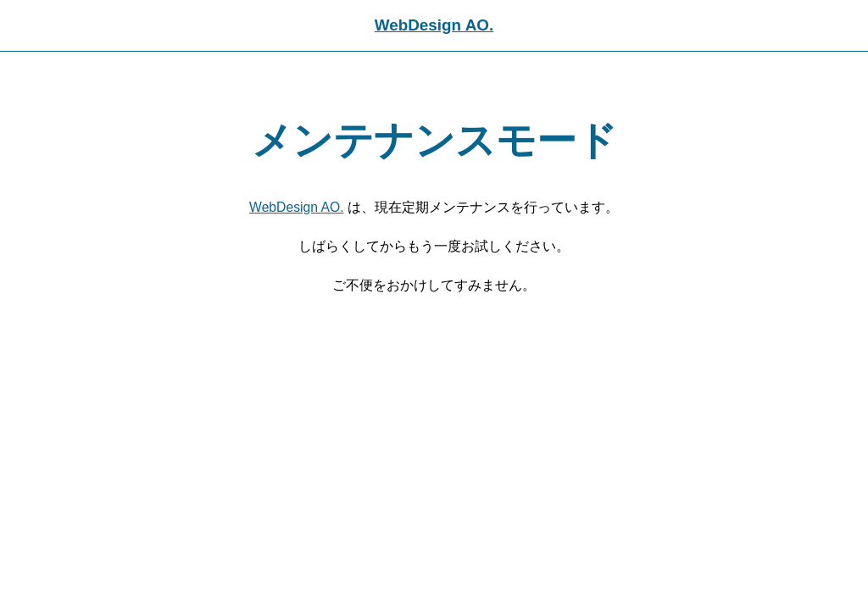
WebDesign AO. (434, 25)
